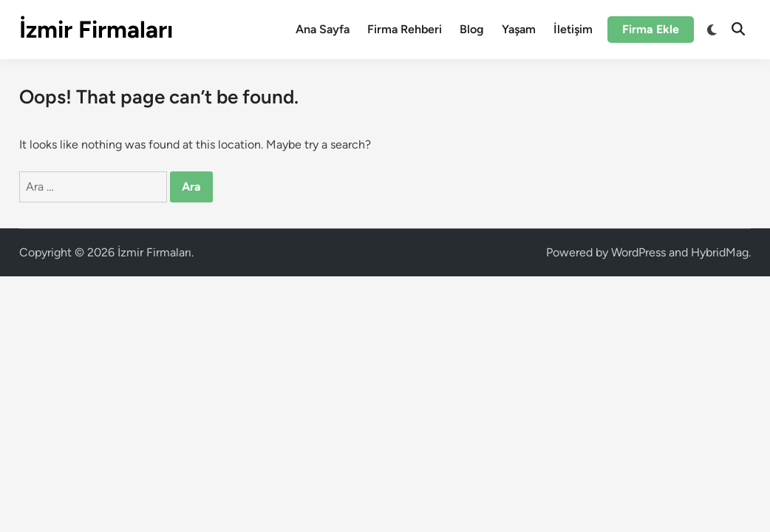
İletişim (573, 29)
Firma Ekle (651, 29)
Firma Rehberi (405, 29)
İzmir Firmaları (96, 30)
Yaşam (519, 29)
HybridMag (720, 252)
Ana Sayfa (323, 29)
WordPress (638, 252)
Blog (472, 29)
